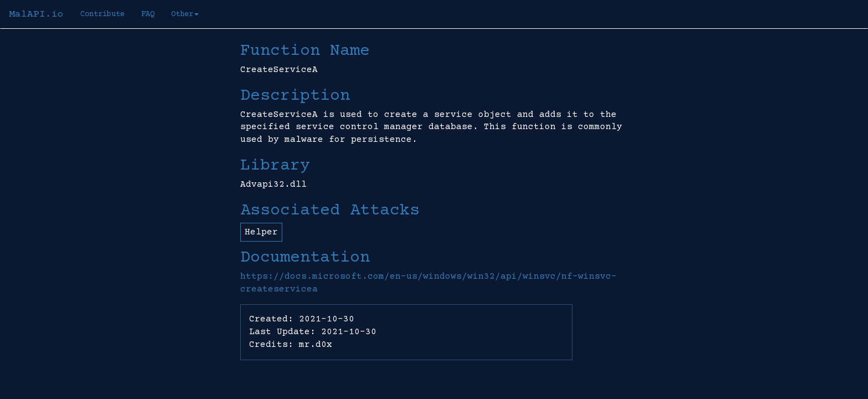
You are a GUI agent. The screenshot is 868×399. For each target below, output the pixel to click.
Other (185, 14)
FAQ (148, 14)
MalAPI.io (36, 14)
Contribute (102, 14)
